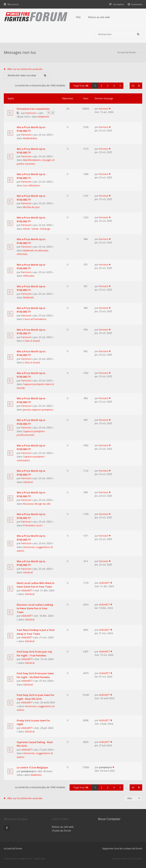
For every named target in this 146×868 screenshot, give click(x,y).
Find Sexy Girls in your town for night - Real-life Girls (36, 697)
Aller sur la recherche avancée (25, 69)
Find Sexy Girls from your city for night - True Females (34, 654)
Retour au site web (99, 17)
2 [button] (101, 86)
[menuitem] (135, 4)
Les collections (32, 185)
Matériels (44, 117)
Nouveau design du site (37, 504)
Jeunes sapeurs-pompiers (38, 410)
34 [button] (133, 86)
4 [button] (114, 86)
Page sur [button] (81, 86)
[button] (139, 86)
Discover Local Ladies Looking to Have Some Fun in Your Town (35, 608)
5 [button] (120, 86)
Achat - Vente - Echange (37, 229)
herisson (31, 113)
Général (28, 482)
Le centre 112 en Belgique (32, 767)
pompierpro (29, 771)
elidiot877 (27, 590)
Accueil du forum (127, 52)
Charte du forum (61, 831)
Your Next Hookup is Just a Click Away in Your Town (36, 632)
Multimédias (30, 138)
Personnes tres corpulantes (33, 109)
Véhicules (29, 276)
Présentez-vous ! (33, 525)
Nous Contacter (109, 819)
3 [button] (108, 86)
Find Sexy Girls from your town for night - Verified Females (35, 675)
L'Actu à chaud (31, 341)
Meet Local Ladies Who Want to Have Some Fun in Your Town (36, 585)
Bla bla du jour (31, 207)
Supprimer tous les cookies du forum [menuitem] (122, 849)
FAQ (78, 17)
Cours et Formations (35, 319)
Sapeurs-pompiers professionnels (31, 433)
